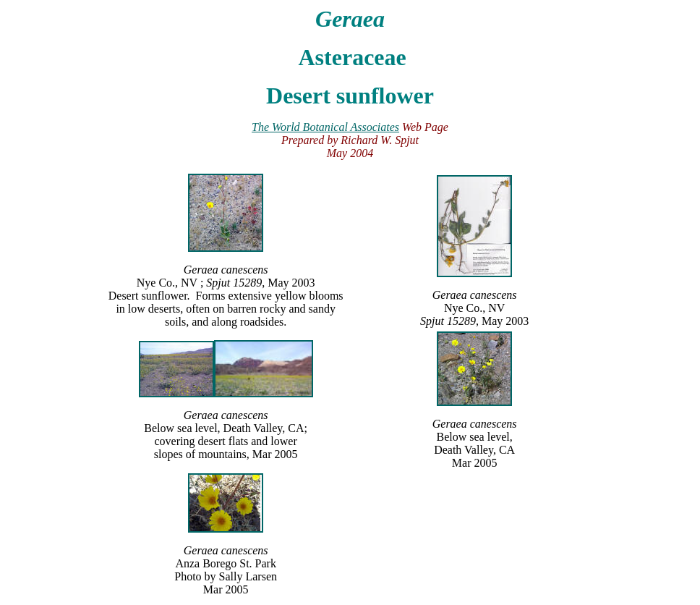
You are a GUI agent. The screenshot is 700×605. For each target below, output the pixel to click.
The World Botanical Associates (325, 127)
